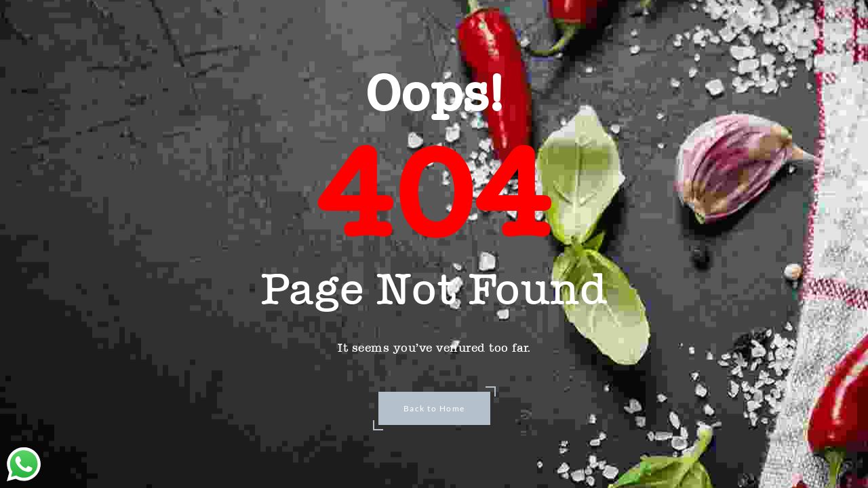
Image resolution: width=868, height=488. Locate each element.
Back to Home (434, 408)
